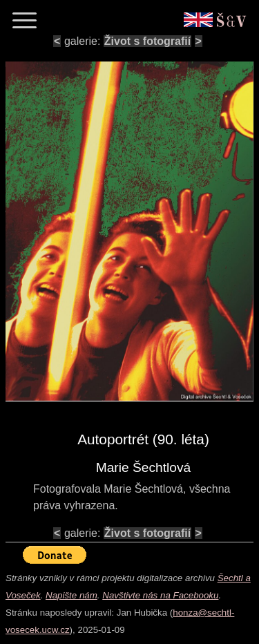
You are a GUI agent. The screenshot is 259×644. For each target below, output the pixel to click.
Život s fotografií (147, 41)
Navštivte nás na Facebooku (160, 595)
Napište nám (71, 595)
